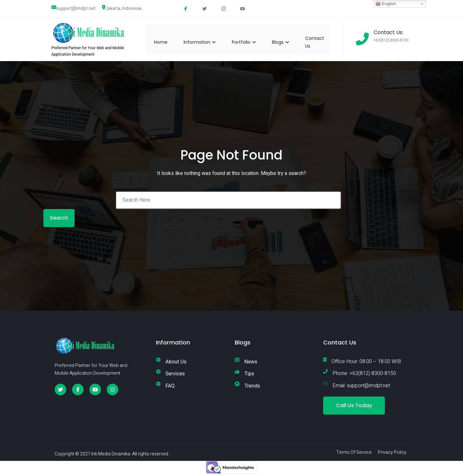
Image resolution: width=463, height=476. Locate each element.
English (386, 4)
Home (167, 39)
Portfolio (250, 39)
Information (205, 39)
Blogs (286, 39)
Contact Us (320, 39)
